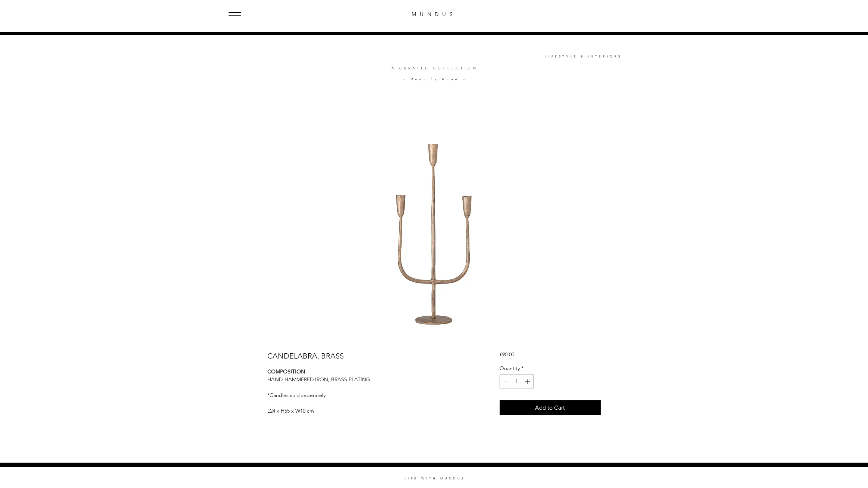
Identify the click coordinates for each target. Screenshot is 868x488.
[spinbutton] (517, 381)
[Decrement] (505, 381)
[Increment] (528, 381)
